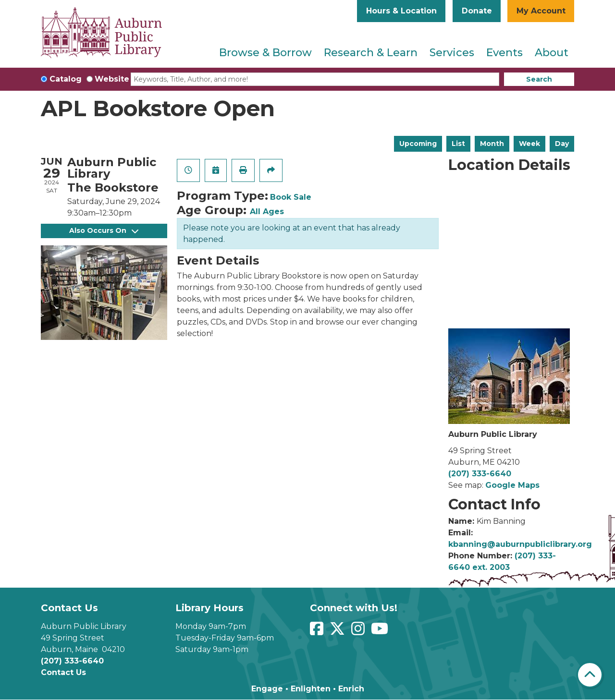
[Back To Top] (590, 675)
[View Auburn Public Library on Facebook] (318, 632)
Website (112, 79)
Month (492, 144)
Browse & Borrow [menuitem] (265, 53)
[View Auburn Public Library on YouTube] (381, 632)
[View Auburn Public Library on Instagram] (359, 632)
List (458, 144)
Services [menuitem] (452, 53)
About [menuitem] (552, 53)
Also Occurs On (104, 230)
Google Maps (512, 485)
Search (539, 79)
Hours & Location (401, 11)
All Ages (267, 211)
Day (562, 144)
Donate (477, 11)
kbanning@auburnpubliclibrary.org (520, 544)
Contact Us (63, 672)
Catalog (66, 79)
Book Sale (291, 197)
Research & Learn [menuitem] (371, 53)
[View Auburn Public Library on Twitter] (338, 632)
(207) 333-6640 (480, 474)
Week (529, 144)
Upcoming (418, 144)
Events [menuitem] (504, 53)
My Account (541, 11)
